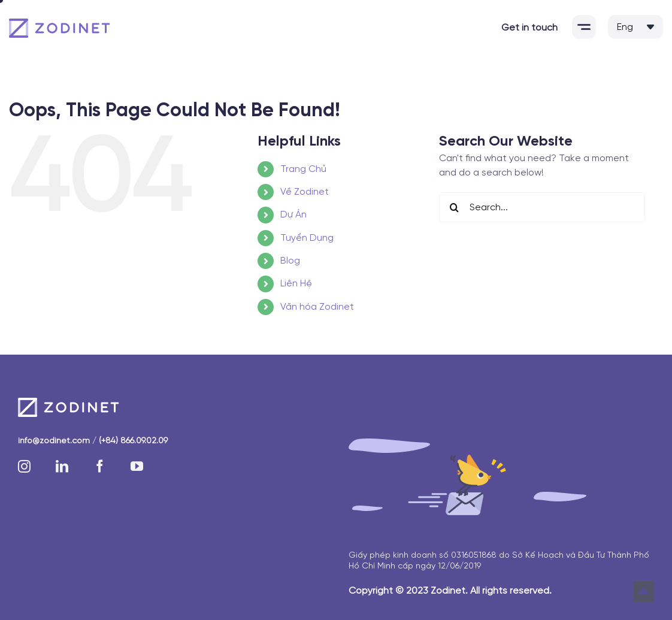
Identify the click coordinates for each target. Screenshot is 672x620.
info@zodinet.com (54, 441)
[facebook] (100, 466)
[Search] (454, 207)
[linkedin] (62, 466)
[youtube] (137, 466)
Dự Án (293, 215)
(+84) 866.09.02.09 (133, 441)
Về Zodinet (305, 192)
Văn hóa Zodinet (317, 307)
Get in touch (529, 28)
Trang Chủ (303, 169)
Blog (290, 261)
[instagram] (24, 466)
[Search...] (542, 207)
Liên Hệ (296, 284)
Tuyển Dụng (307, 238)
